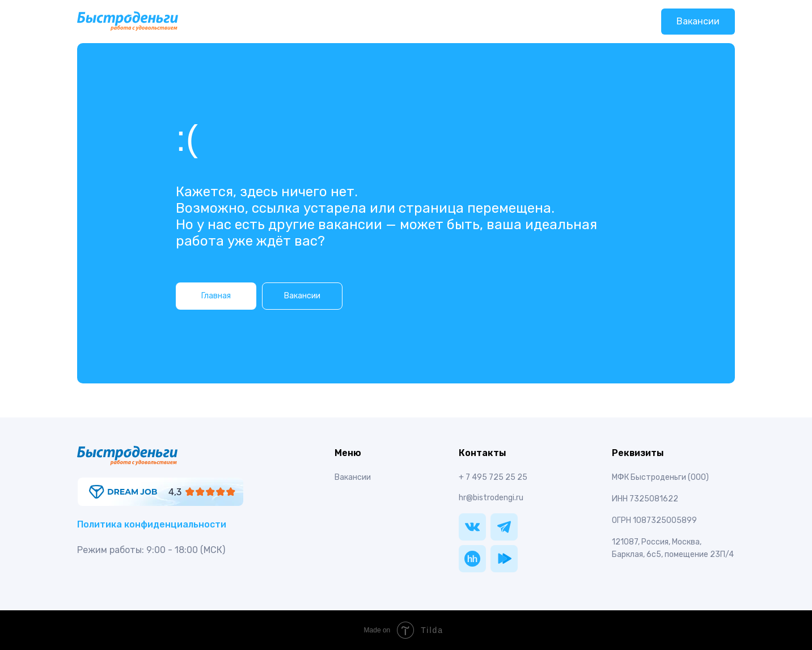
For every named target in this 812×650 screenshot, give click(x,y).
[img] (160, 492)
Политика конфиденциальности (152, 524)
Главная (216, 296)
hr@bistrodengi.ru (491, 498)
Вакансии (698, 21)
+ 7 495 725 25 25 (493, 477)
